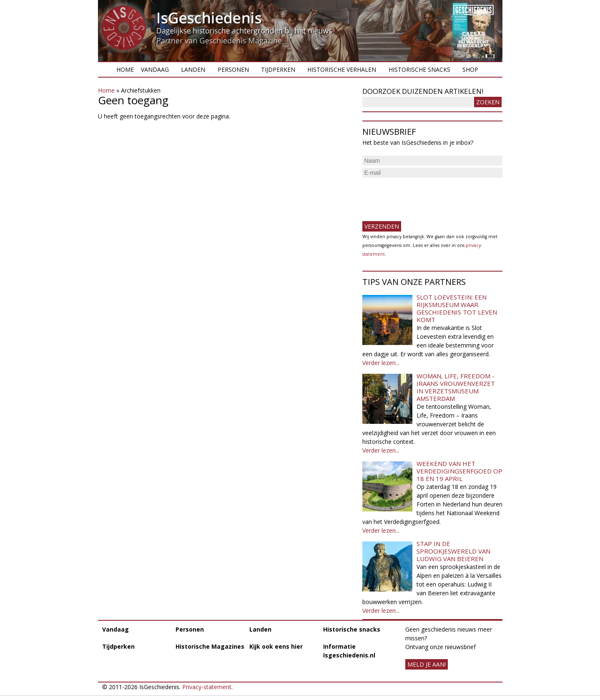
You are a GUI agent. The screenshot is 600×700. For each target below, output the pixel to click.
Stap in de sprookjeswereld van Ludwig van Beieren (453, 551)
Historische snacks (419, 69)
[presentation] (426, 196)
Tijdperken (278, 69)
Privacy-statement (207, 687)
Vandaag (155, 69)
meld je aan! (427, 664)
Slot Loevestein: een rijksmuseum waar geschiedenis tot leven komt (457, 308)
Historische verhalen (342, 69)
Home (125, 69)
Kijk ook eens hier (276, 646)
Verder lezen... (381, 363)
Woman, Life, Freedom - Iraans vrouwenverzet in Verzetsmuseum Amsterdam (456, 387)
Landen (193, 69)
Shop (470, 69)
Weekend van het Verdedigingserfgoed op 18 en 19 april (459, 471)
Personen (233, 69)
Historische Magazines (210, 646)
